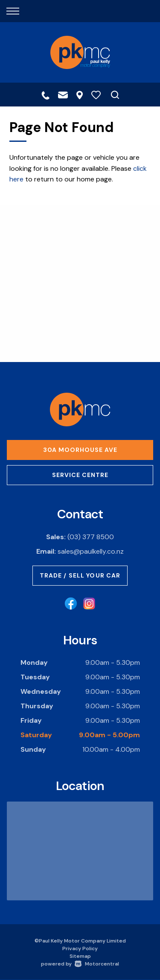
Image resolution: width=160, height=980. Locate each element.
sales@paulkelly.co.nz (91, 551)
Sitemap (80, 956)
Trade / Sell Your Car (80, 575)
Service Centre (80, 475)
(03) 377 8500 (91, 537)
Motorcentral (97, 964)
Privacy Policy (80, 948)
